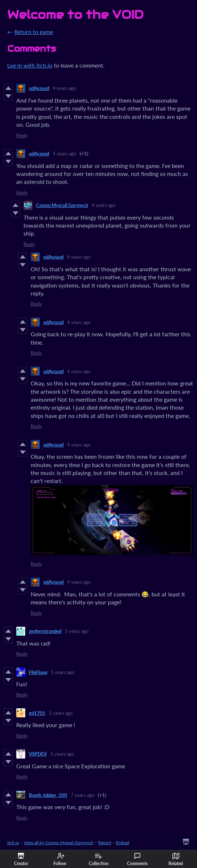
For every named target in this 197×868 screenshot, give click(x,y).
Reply (22, 135)
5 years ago (77, 631)
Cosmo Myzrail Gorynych (62, 205)
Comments (137, 859)
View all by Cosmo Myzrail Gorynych (59, 843)
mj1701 (37, 713)
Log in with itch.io (30, 65)
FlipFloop (38, 672)
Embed (122, 843)
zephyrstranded (45, 631)
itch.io (13, 843)
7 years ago (82, 795)
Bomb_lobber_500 (48, 795)
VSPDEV (38, 754)
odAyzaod (39, 88)
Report (105, 843)
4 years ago (64, 88)
